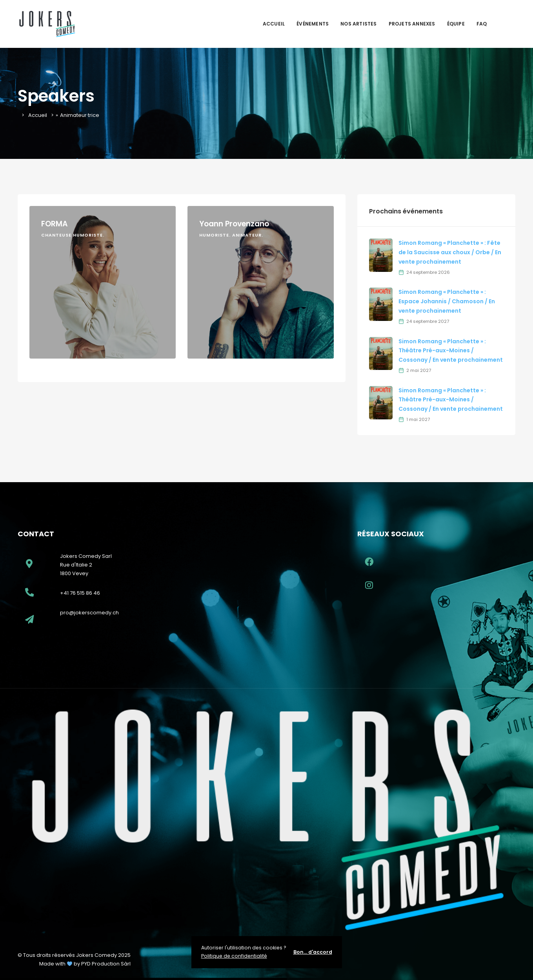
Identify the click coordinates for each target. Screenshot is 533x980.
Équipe (456, 24)
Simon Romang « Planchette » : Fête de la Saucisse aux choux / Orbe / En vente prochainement (450, 252)
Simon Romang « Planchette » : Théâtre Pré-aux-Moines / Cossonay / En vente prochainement (451, 351)
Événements (313, 24)
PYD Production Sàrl (106, 964)
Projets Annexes (412, 24)
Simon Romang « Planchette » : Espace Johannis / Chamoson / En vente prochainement (447, 301)
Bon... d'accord (313, 952)
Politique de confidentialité (234, 956)
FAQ (482, 24)
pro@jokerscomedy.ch (89, 613)
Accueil (274, 24)
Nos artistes (358, 24)
